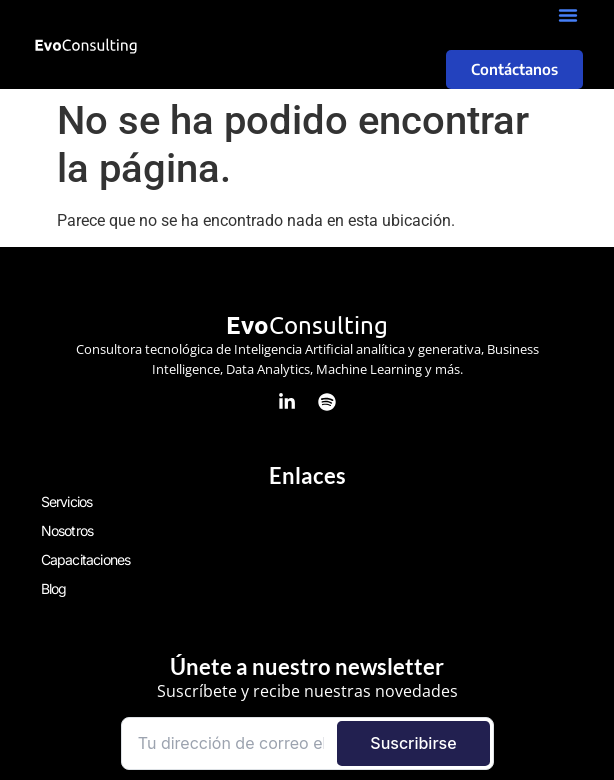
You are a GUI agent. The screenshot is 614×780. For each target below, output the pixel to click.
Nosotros (67, 530)
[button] (568, 15)
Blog (54, 588)
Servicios (67, 501)
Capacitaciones (86, 559)
